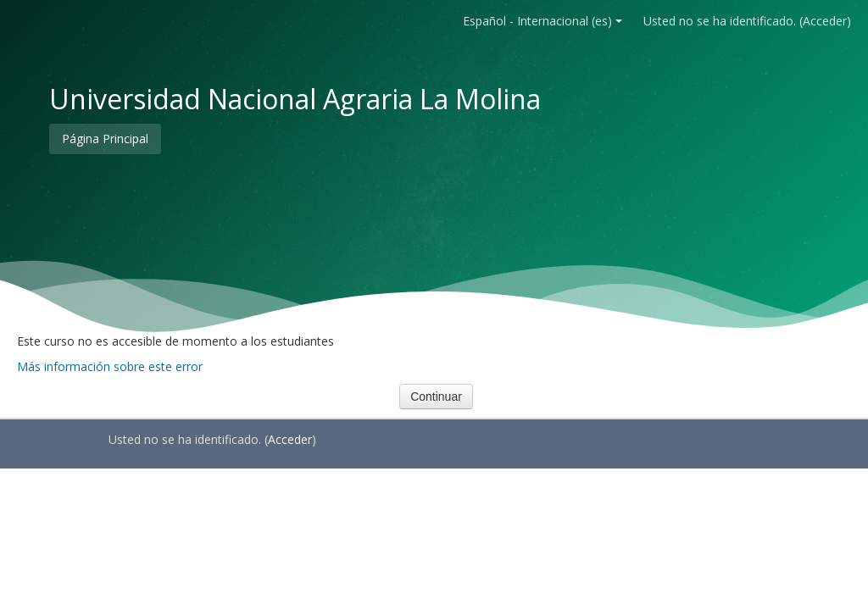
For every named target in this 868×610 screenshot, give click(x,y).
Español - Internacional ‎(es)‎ (542, 21)
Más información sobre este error (110, 366)
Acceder (825, 21)
